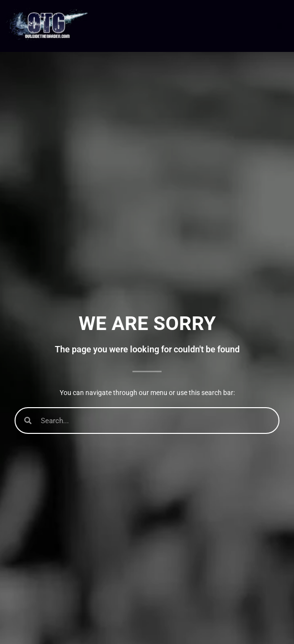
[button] (279, 26)
